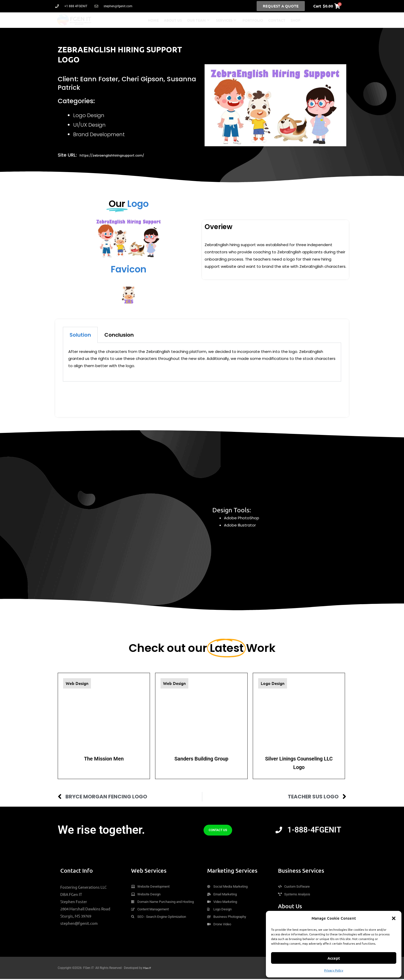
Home (153, 20)
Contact (277, 20)
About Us (173, 20)
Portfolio (253, 20)
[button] (394, 918)
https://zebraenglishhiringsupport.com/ (126, 155)
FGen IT (149, 969)
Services (226, 20)
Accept (334, 958)
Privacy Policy (334, 970)
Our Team (198, 20)
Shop (296, 20)
